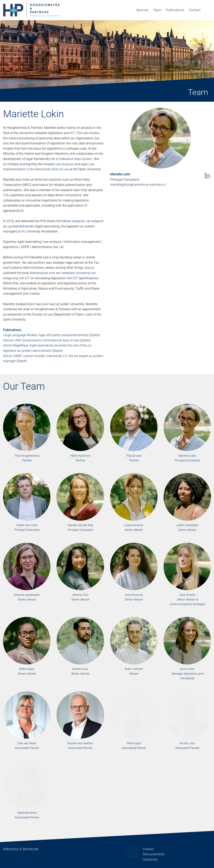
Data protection (154, 854)
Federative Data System (75, 159)
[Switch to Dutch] (208, 10)
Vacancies (150, 859)
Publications (175, 10)
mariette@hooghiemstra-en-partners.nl (138, 185)
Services (142, 10)
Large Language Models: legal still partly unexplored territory (46, 335)
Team (157, 10)
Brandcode (31, 849)
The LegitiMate (14, 195)
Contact (195, 10)
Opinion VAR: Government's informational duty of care (41, 340)
